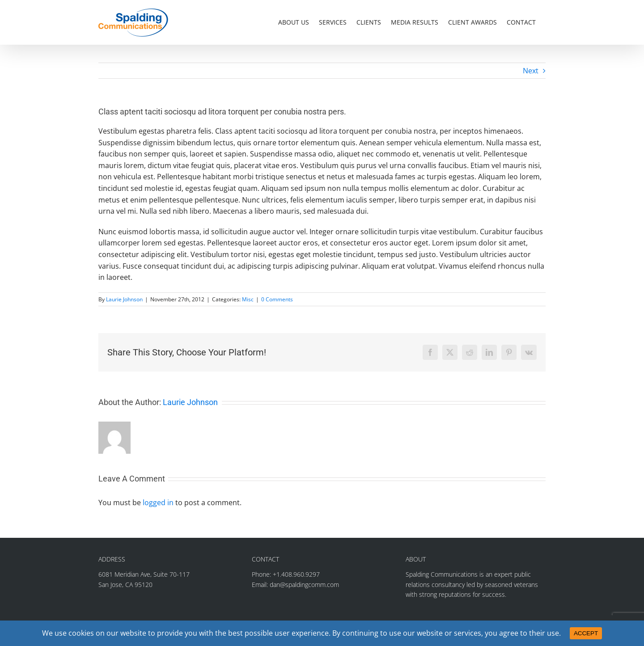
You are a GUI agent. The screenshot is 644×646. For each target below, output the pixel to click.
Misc (248, 299)
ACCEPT (586, 633)
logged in (158, 502)
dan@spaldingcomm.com (304, 585)
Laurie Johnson (124, 299)
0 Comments (277, 299)
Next (531, 71)
